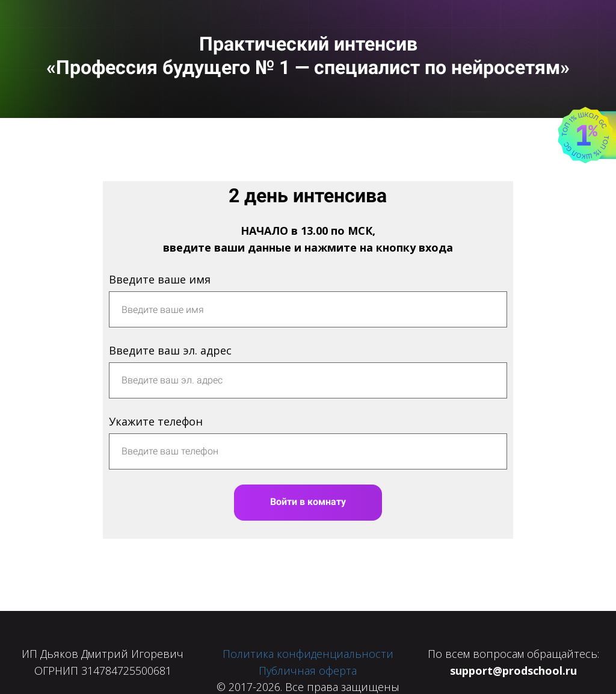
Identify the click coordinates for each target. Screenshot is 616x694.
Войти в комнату (308, 502)
